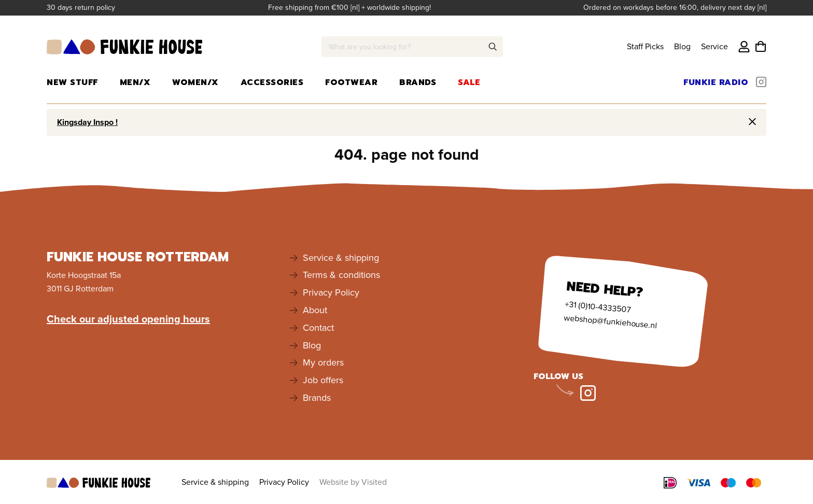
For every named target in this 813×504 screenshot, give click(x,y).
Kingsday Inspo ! (87, 122)
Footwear (351, 82)
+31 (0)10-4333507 (598, 306)
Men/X (135, 82)
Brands (418, 82)
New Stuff (72, 82)
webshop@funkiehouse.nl (610, 321)
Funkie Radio (716, 82)
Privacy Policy (331, 292)
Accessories (272, 82)
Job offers (323, 380)
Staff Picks (645, 46)
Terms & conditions (341, 275)
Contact (318, 328)
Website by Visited (353, 482)
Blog (682, 46)
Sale (469, 82)
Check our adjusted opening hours (128, 319)
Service (714, 46)
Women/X (195, 82)
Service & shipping (341, 258)
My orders (323, 362)
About (315, 310)
